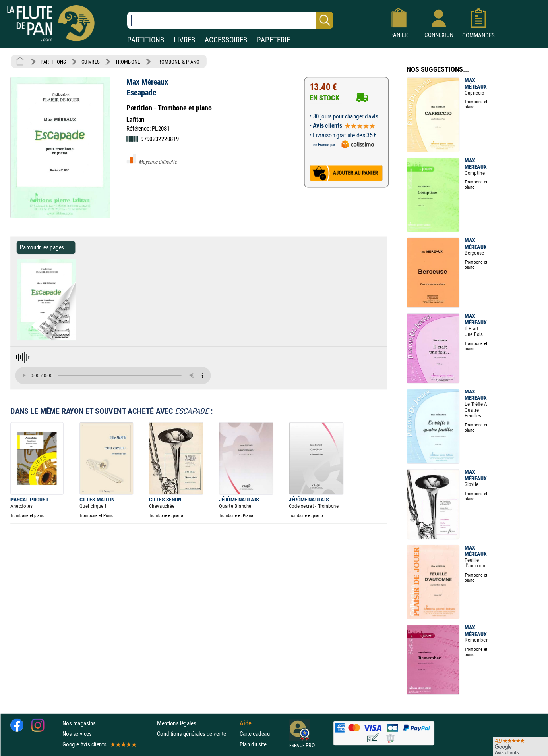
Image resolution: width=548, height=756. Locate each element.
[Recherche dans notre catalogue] (230, 20)
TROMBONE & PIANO (178, 62)
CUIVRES (91, 62)
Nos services (77, 734)
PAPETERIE (273, 40)
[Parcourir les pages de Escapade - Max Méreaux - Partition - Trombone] (79, 339)
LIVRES (184, 40)
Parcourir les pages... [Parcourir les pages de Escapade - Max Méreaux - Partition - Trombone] (44, 247)
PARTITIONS (146, 40)
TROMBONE (128, 62)
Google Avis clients (99, 744)
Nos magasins (79, 724)
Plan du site (253, 744)
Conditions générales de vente (197, 734)
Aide (246, 723)
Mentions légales (176, 724)
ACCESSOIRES (226, 40)
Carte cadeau (255, 734)
